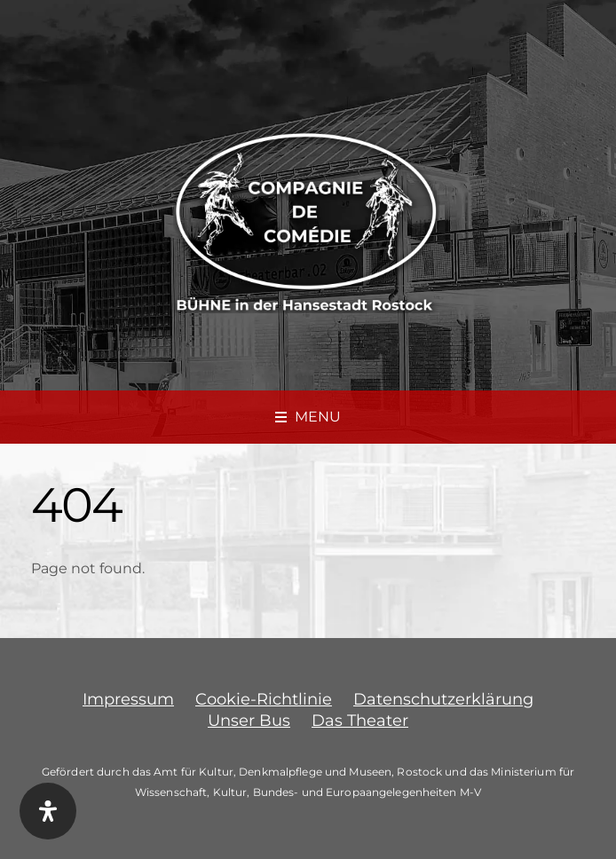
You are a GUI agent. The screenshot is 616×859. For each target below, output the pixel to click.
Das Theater (360, 721)
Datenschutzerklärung (443, 699)
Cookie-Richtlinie (264, 699)
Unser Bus (249, 721)
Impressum (128, 699)
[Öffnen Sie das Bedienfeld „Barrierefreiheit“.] (48, 811)
